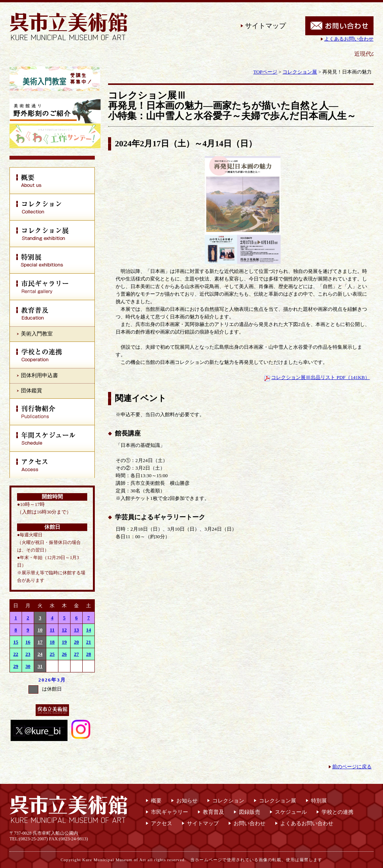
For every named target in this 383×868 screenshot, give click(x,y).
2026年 (48, 680)
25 (52, 654)
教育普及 (213, 812)
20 (76, 642)
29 (16, 666)
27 (76, 654)
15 (16, 642)
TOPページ (265, 72)
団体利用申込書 (39, 375)
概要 (156, 801)
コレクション (228, 801)
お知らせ (187, 801)
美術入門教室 (37, 334)
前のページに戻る (352, 767)
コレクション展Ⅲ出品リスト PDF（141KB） (320, 377)
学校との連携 (337, 812)
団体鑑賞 (31, 391)
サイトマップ (265, 26)
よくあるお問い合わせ (349, 39)
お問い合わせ (250, 823)
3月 (61, 680)
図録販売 (250, 812)
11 (52, 630)
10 (40, 630)
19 (64, 642)
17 (40, 642)
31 (40, 666)
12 (64, 630)
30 (28, 666)
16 (28, 642)
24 (40, 654)
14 (89, 630)
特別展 (319, 801)
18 (52, 642)
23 (28, 654)
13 (76, 630)
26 (64, 654)
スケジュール (291, 812)
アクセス (162, 823)
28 (89, 654)
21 (89, 642)
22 (16, 654)
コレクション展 (300, 72)
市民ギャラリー (170, 812)
